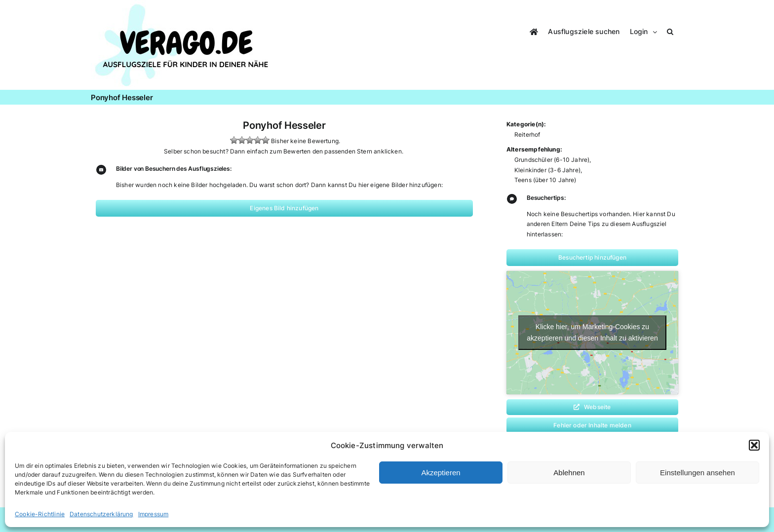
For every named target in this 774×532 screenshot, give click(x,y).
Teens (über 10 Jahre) (545, 180)
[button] (754, 445)
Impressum (154, 514)
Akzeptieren (441, 473)
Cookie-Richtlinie (40, 514)
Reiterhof (527, 134)
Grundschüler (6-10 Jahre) (552, 160)
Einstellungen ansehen (697, 473)
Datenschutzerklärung (101, 514)
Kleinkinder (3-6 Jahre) (547, 170)
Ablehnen (569, 473)
